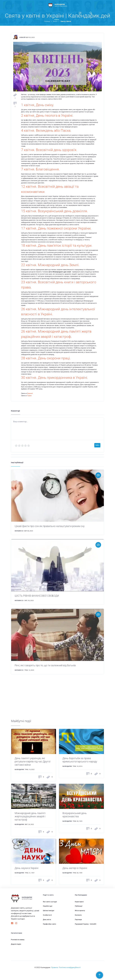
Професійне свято (49, 924)
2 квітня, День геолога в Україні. (47, 115)
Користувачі (79, 902)
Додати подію (16, 944)
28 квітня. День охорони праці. (46, 358)
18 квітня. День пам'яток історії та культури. (57, 245)
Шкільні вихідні (49, 911)
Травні (29, 396)
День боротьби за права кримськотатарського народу (80, 760)
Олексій (22, 37)
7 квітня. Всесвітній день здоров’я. (49, 150)
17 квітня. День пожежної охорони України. (56, 228)
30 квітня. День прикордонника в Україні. (55, 378)
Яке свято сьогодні (50, 902)
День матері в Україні (75, 868)
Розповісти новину (18, 940)
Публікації (79, 906)
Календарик (19, 769)
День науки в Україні (27, 868)
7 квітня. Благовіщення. (40, 169)
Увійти (57, 20)
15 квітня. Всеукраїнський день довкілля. (54, 211)
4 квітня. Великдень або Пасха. (46, 130)
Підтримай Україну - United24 (86, 924)
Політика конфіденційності (70, 968)
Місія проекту (80, 911)
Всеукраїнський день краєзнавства (75, 815)
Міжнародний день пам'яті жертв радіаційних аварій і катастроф (30, 816)
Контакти (78, 915)
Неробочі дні (48, 906)
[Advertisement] (57, 700)
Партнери (78, 920)
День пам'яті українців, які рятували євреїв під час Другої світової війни (33, 762)
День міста (47, 920)
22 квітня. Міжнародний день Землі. (50, 265)
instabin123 (19, 531)
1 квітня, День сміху (37, 105)
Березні (30, 393)
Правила (55, 968)
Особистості (47, 915)
